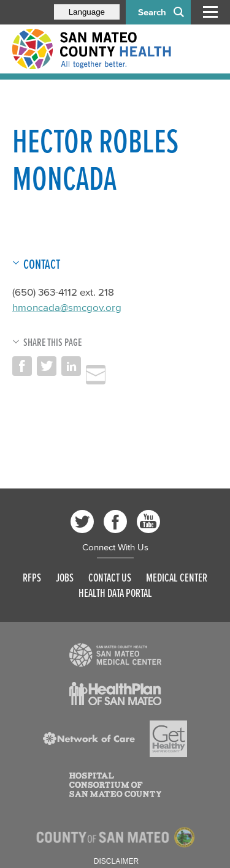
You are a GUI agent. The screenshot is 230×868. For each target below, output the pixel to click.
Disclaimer (116, 861)
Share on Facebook (22, 366)
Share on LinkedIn (71, 366)
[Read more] (115, 655)
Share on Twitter (47, 366)
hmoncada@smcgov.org (67, 307)
